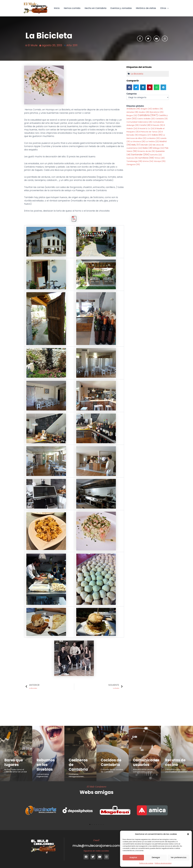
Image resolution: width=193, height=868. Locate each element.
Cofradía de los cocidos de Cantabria (112, 771)
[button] (188, 834)
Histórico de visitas (146, 8)
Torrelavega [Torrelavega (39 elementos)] (134, 161)
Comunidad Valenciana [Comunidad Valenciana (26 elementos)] (139, 122)
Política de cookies (146, 863)
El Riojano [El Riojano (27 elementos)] (145, 135)
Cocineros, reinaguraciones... (77, 775)
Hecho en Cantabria (96, 8)
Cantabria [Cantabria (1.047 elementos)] (148, 115)
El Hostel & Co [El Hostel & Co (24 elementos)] (146, 129)
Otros (164, 8)
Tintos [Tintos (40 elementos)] (160, 158)
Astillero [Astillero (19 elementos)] (158, 109)
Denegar (156, 857)
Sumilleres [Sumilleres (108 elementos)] (146, 158)
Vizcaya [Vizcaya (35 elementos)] (160, 161)
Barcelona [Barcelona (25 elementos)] (157, 112)
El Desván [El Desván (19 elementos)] (157, 125)
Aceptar (133, 857)
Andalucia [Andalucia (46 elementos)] (133, 109)
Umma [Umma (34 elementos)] (148, 161)
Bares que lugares (14, 762)
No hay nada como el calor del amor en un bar (16, 771)
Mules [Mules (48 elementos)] (148, 148)
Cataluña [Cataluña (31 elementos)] (161, 119)
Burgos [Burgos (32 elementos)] (132, 115)
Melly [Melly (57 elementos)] (136, 145)
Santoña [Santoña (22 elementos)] (156, 155)
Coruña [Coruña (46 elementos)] (145, 125)
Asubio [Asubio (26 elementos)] (144, 112)
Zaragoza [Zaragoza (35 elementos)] (133, 164)
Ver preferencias (179, 857)
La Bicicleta (137, 74)
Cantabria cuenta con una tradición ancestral (176, 771)
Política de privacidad (163, 863)
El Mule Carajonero (96, 786)
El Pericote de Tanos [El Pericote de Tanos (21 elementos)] (150, 132)
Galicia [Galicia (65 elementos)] (157, 135)
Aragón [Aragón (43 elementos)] (146, 109)
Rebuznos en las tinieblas (46, 765)
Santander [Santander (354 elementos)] (140, 155)
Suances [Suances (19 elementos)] (132, 158)
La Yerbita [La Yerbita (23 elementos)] (152, 141)
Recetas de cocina (175, 762)
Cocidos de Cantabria (111, 762)
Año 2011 (72, 45)
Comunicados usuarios (146, 762)
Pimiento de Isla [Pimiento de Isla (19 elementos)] (146, 151)
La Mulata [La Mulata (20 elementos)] (153, 138)
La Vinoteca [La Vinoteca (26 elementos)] (138, 141)
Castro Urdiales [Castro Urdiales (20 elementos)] (146, 119)
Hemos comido (72, 8)
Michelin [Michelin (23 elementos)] (147, 145)
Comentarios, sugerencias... (43, 775)
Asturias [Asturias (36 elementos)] (132, 112)
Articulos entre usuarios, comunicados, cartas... (144, 771)
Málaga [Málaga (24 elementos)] (159, 148)
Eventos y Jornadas (121, 8)
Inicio (57, 8)
